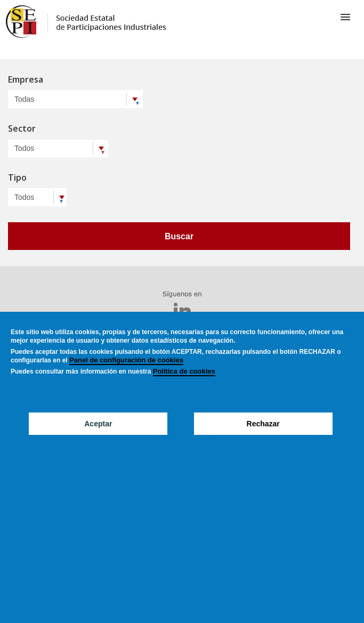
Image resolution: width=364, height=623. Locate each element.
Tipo (17, 178)
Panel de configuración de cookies (126, 360)
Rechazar (263, 424)
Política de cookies (184, 371)
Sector (22, 129)
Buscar (179, 236)
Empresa (26, 80)
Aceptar (98, 424)
